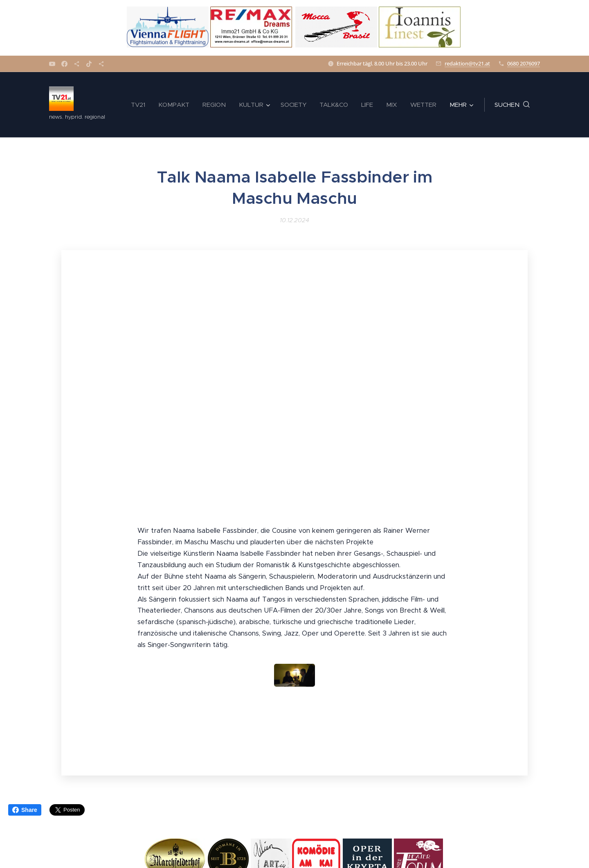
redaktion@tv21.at (467, 63)
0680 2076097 (524, 63)
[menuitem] (140, 105)
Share (25, 810)
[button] (512, 105)
